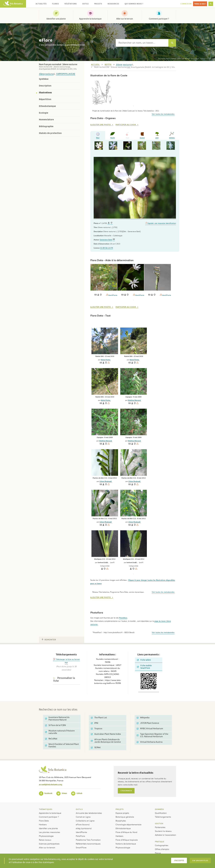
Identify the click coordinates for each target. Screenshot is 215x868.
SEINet (96, 748)
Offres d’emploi (162, 849)
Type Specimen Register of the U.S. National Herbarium (152, 735)
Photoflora (123, 618)
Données (159, 809)
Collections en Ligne (85, 821)
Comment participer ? (159, 19)
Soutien (159, 823)
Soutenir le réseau (163, 831)
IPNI (95, 723)
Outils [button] (85, 4)
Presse (158, 853)
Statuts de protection (50, 133)
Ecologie (44, 113)
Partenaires (160, 827)
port (157, 135)
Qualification (161, 813)
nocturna (49, 74)
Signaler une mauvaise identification (161, 223)
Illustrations (45, 93)
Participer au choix (126, 125)
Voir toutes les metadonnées (163, 114)
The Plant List (99, 718)
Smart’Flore (81, 847)
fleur (98, 135)
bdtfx (108, 65)
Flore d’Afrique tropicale (127, 840)
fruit (127, 135)
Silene (42, 74)
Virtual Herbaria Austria (150, 742)
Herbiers (43, 824)
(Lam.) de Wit (173, 58)
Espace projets (122, 813)
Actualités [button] (41, 4)
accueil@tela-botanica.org (51, 785)
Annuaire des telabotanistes (89, 813)
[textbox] (142, 43)
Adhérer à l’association (166, 835)
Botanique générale (125, 817)
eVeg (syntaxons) (84, 828)
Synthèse (44, 79)
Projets (120, 809)
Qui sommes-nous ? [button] (134, 4)
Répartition (45, 99)
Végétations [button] (71, 4)
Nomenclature (46, 120)
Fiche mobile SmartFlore (144, 667)
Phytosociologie (46, 836)
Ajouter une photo (101, 125)
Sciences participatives (49, 844)
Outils (79, 809)
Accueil (95, 65)
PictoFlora (80, 836)
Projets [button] (98, 4)
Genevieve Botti (106, 240)
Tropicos (97, 729)
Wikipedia (143, 718)
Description (45, 86)
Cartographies (162, 845)
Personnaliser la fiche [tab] (64, 679)
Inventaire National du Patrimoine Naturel (57, 719)
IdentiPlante (112, 295)
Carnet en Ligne (83, 817)
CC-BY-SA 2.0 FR (107, 248)
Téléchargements (163, 817)
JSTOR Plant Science (148, 723)
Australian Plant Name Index (106, 734)
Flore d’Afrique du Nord (126, 832)
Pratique (160, 842)
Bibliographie (46, 126)
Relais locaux (45, 840)
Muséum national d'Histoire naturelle (60, 732)
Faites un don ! (200, 4)
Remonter (49, 640)
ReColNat (51, 739)
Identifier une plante (56, 19)
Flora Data (44, 821)
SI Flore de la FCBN (55, 725)
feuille (113, 135)
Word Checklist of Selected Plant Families (62, 745)
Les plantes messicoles (49, 832)
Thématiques (46, 809)
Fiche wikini (144, 660)
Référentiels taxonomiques (88, 844)
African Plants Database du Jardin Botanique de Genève (106, 741)
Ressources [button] (113, 4)
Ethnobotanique (47, 106)
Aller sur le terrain (125, 19)
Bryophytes (121, 821)
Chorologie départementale (128, 824)
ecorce (142, 135)
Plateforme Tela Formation (88, 840)
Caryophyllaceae (66, 74)
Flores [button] (55, 4)
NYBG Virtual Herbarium (150, 729)
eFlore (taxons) (83, 824)
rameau (172, 135)
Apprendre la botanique (90, 19)
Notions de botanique (126, 844)
